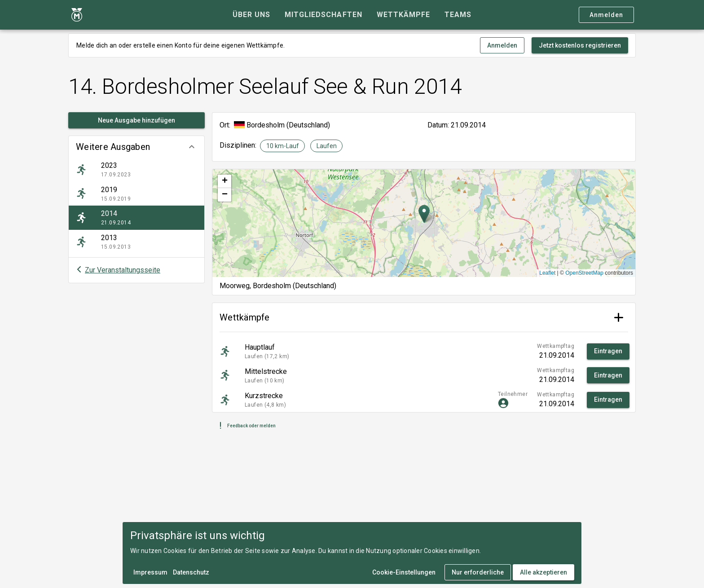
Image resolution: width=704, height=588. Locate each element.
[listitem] (136, 170)
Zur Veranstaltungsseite (123, 270)
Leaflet (547, 273)
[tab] (251, 15)
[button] (136, 147)
